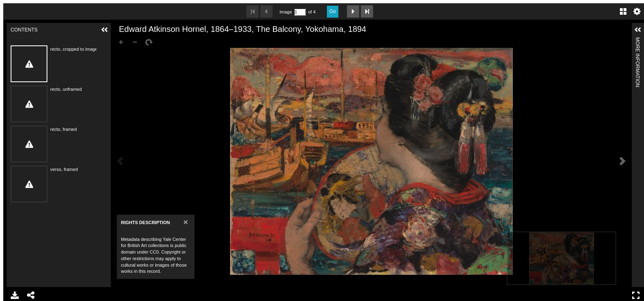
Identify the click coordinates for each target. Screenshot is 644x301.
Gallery (623, 11)
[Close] (186, 222)
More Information (637, 41)
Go (333, 11)
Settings (637, 11)
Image (286, 12)
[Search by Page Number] (300, 12)
